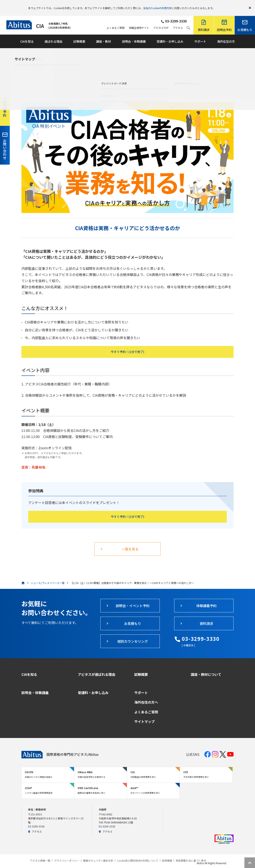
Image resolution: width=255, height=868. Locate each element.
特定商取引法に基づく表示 (191, 854)
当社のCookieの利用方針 (158, 5)
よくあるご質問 (116, 22)
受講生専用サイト (139, 22)
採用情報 (167, 854)
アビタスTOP (161, 22)
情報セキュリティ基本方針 (98, 854)
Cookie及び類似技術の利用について (138, 854)
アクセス (178, 22)
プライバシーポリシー (67, 854)
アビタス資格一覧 (40, 854)
